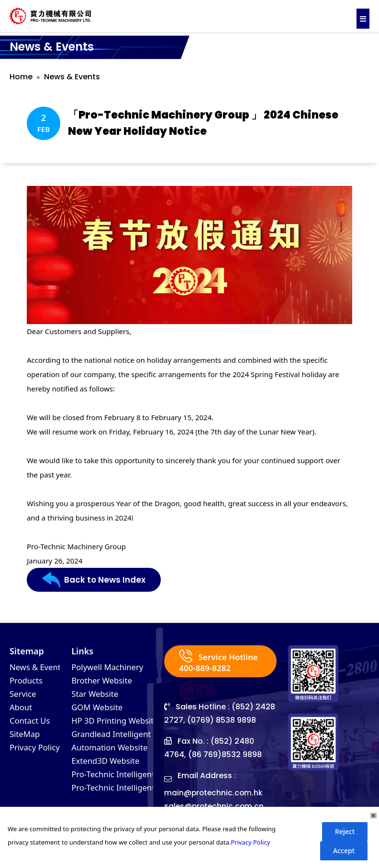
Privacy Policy (37, 754)
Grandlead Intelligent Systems (132, 739)
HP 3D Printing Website (118, 725)
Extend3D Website (108, 768)
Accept (344, 851)
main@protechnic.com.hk (214, 793)
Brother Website (104, 682)
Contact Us (32, 725)
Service (24, 696)
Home (21, 77)
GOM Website (99, 711)
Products (28, 682)
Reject (345, 831)
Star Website (97, 696)
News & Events (72, 77)
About (22, 711)
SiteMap (26, 739)
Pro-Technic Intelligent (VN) (126, 782)
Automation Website (112, 754)
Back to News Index (95, 580)
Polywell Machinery (110, 668)
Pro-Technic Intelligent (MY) (126, 797)
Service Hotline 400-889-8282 (220, 662)
